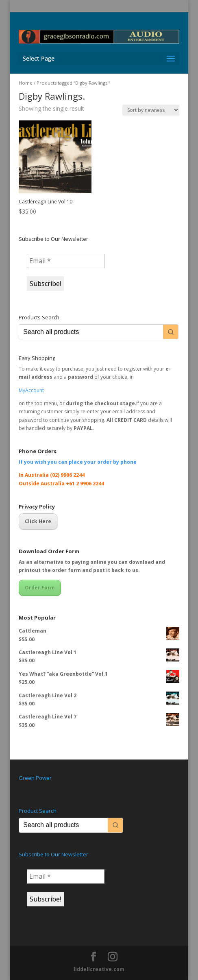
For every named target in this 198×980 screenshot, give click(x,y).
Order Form (40, 588)
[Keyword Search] (91, 332)
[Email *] (66, 261)
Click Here (38, 521)
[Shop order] (151, 110)
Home (26, 83)
